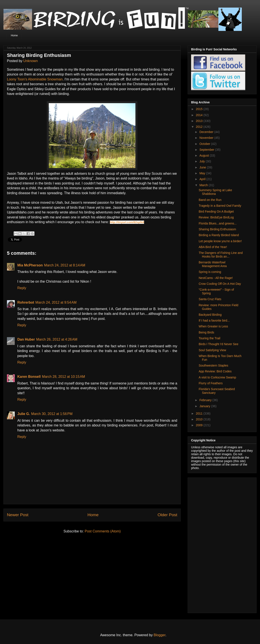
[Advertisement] (217, 544)
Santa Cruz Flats (210, 299)
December (207, 132)
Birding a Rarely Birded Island (219, 235)
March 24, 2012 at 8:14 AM (65, 265)
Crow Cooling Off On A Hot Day (220, 284)
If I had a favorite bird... (214, 320)
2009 (200, 425)
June (203, 167)
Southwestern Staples (213, 365)
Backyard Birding (210, 315)
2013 (200, 121)
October (205, 144)
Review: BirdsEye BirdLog (216, 217)
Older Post (167, 515)
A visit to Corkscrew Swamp (217, 377)
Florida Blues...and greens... (218, 223)
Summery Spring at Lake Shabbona (215, 192)
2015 (200, 109)
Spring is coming (210, 272)
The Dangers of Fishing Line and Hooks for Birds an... (221, 255)
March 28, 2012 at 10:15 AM (64, 377)
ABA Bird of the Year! (213, 247)
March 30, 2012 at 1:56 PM (52, 414)
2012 (200, 127)
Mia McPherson (30, 265)
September (207, 150)
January (205, 406)
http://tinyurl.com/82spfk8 (127, 222)
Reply (22, 288)
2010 (200, 419)
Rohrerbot (26, 302)
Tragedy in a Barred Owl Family (220, 206)
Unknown (31, 61)
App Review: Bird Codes (215, 371)
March (204, 185)
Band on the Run (210, 200)
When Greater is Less (213, 326)
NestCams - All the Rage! (216, 278)
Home (14, 35)
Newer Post (18, 515)
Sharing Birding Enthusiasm (217, 229)
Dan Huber (26, 339)
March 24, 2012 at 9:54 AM (56, 302)
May (203, 173)
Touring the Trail (210, 338)
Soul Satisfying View (212, 350)
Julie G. (24, 414)
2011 (200, 413)
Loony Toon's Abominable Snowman (35, 79)
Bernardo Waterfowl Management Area (213, 264)
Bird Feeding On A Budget (216, 211)
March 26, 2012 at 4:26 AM (57, 339)
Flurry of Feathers (211, 383)
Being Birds (206, 332)
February (206, 400)
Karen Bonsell (29, 377)
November (207, 138)
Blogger (159, 635)
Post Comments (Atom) (103, 531)
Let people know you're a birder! (220, 241)
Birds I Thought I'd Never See (219, 344)
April (203, 179)
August (204, 155)
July (202, 161)
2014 (200, 115)
